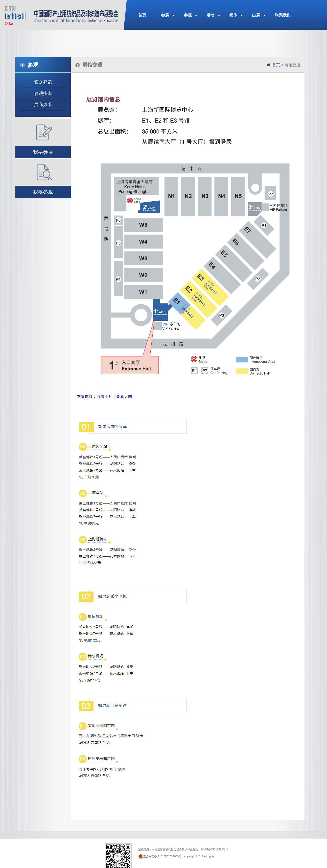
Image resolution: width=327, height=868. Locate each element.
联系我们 (283, 15)
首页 (142, 15)
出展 (256, 15)
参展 (165, 15)
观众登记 (43, 82)
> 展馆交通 (286, 65)
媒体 (233, 15)
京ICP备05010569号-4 (214, 849)
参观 (188, 15)
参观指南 (43, 93)
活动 (210, 15)
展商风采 (43, 105)
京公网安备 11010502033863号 (162, 856)
